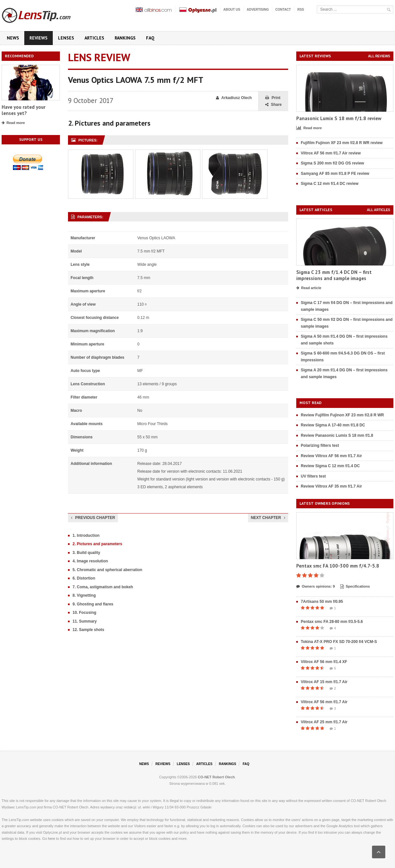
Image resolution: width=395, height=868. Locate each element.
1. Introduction (86, 535)
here (51, 839)
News (13, 38)
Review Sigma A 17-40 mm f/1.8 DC (333, 425)
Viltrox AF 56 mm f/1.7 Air (324, 702)
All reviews (379, 56)
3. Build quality (86, 553)
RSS (301, 10)
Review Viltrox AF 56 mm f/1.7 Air (331, 456)
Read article (309, 288)
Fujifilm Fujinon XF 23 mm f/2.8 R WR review (342, 143)
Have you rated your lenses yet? (23, 110)
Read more (13, 123)
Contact (283, 10)
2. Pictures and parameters (97, 544)
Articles (94, 38)
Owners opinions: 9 (316, 587)
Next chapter (268, 518)
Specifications (355, 587)
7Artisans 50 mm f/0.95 (322, 602)
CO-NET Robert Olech (216, 777)
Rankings (125, 38)
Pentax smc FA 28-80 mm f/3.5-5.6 (332, 622)
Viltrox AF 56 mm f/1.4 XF (324, 662)
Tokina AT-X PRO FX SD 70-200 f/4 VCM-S (339, 642)
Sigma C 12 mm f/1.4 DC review (330, 184)
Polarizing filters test (320, 445)
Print (273, 98)
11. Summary (85, 621)
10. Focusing (84, 613)
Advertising (258, 10)
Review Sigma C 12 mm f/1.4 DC (330, 466)
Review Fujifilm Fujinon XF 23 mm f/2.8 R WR (342, 415)
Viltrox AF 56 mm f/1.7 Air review (331, 153)
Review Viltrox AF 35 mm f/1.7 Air (331, 486)
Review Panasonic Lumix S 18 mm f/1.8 (337, 435)
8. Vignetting (84, 595)
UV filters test (313, 476)
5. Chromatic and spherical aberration (107, 570)
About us (232, 10)
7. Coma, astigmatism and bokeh (103, 587)
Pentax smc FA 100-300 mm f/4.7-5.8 (338, 566)
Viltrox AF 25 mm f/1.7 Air (324, 722)
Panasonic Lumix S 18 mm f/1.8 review (339, 118)
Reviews (39, 38)
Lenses (66, 38)
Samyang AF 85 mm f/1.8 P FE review (335, 174)
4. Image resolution (90, 561)
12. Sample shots (88, 630)
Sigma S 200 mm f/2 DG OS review (332, 163)
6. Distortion (84, 578)
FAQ (150, 38)
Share (273, 105)
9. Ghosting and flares (93, 604)
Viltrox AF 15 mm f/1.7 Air (324, 682)
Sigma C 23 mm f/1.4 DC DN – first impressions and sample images (334, 275)
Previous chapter (93, 518)
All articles (378, 210)
